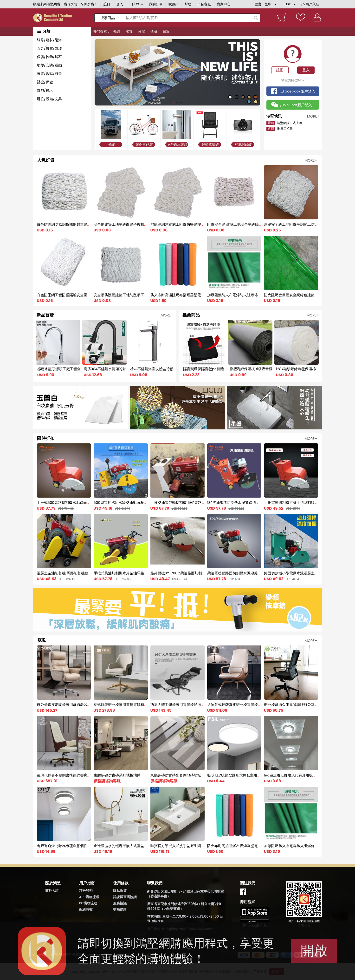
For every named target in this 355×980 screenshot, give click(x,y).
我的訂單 (156, 4)
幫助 (188, 4)
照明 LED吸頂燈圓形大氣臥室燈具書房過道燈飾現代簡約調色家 (258, 775)
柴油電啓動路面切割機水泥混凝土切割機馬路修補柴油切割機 (256, 573)
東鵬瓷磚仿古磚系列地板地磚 (117, 775)
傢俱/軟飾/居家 (49, 57)
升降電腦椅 (210, 145)
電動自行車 (144, 145)
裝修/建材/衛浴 (49, 40)
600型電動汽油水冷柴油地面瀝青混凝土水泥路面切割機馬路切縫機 (148, 503)
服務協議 (120, 903)
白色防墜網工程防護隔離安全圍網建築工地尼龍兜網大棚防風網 (87, 295)
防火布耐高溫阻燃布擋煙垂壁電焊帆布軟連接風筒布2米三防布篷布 (204, 295)
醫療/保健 (45, 82)
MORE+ (311, 160)
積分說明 (86, 891)
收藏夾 (174, 4)
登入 (120, 4)
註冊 (107, 4)
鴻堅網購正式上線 (284, 123)
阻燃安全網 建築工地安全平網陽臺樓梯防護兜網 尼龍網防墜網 (257, 224)
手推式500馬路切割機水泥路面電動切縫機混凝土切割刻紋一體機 (89, 503)
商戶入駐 (312, 4)
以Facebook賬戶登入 (297, 91)
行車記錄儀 (243, 145)
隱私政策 (120, 891)
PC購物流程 (88, 903)
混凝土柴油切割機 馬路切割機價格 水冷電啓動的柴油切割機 (85, 573)
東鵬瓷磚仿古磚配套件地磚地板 (176, 775)
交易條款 (120, 909)
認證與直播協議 (125, 897)
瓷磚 (117, 31)
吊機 (111, 145)
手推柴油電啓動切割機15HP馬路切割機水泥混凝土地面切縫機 (200, 503)
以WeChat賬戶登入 (296, 105)
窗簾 (166, 31)
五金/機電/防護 (49, 48)
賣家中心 (224, 4)
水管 (129, 31)
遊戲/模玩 (45, 90)
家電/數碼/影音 (49, 74)
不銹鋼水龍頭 (177, 145)
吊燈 (142, 31)
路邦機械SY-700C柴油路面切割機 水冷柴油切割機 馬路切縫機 (201, 573)
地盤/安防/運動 (49, 65)
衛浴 (154, 31)
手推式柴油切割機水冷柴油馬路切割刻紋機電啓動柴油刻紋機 (142, 573)
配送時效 (86, 909)
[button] (98, 71)
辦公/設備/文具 (49, 99)
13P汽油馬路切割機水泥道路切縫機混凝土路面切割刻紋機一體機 (259, 503)
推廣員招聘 (280, 129)
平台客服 (204, 4)
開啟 (314, 950)
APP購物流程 (89, 897)
